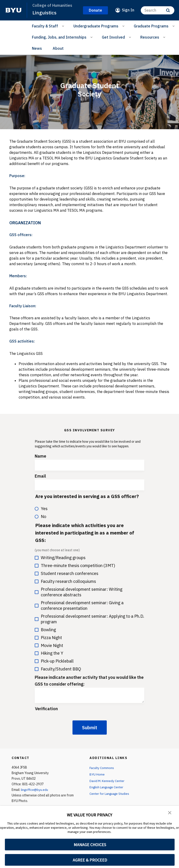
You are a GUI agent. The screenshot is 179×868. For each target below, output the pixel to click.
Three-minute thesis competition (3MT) (75, 566)
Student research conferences (67, 573)
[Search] (158, 10)
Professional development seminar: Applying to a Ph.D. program (89, 619)
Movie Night (49, 645)
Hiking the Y (49, 653)
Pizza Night (48, 637)
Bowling (45, 629)
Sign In (128, 10)
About (58, 48)
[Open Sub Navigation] (64, 26)
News (37, 48)
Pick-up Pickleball (54, 661)
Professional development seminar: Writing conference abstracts (79, 592)
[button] (170, 812)
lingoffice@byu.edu (35, 790)
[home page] (14, 10)
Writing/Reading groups (60, 558)
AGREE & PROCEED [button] (90, 860)
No (40, 516)
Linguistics (44, 13)
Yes (41, 508)
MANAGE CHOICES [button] (90, 845)
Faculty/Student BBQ (58, 669)
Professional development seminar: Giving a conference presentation (79, 605)
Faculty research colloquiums (65, 581)
